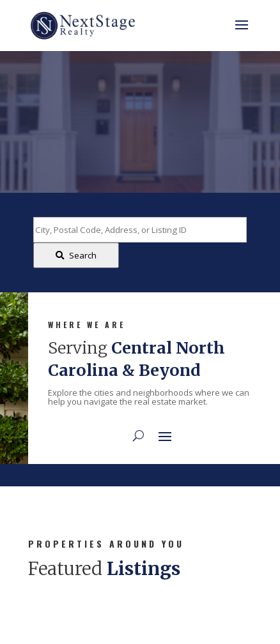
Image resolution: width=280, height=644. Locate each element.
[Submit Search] (76, 255)
